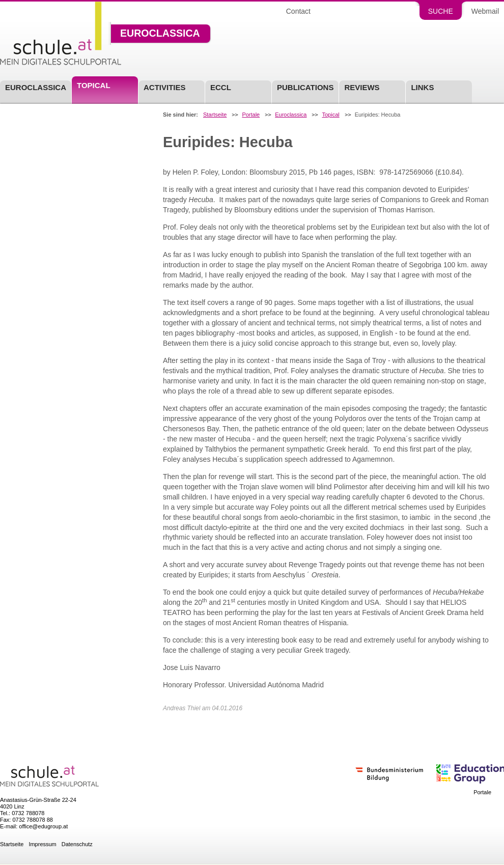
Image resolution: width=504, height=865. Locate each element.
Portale (251, 115)
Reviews (362, 88)
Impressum (42, 844)
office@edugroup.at (43, 826)
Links (422, 88)
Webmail (485, 11)
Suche (441, 11)
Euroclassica (160, 34)
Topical (330, 115)
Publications (305, 88)
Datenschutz (77, 844)
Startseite (215, 115)
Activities (165, 88)
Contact (298, 11)
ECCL (221, 88)
